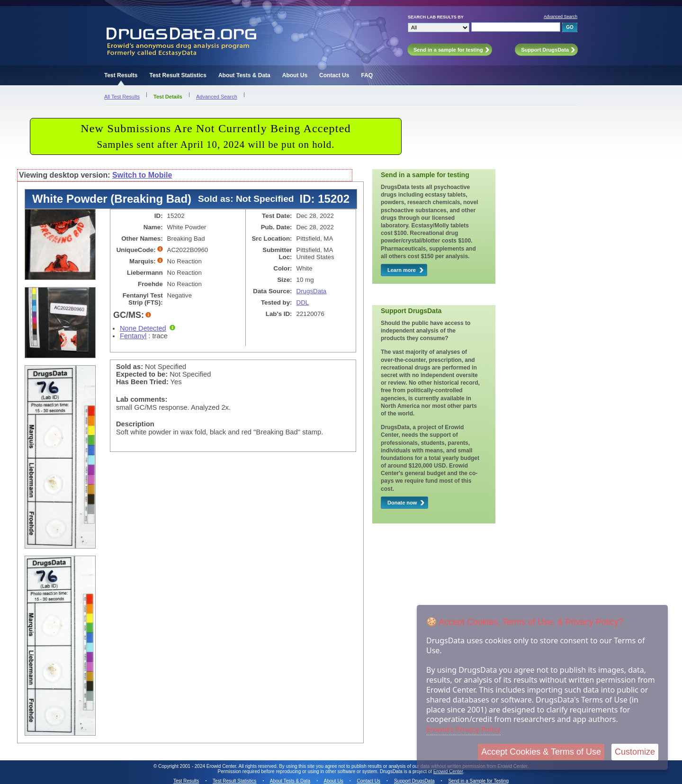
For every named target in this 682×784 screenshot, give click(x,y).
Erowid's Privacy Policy (463, 729)
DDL (303, 302)
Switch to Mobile (142, 175)
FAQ (367, 75)
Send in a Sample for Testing (478, 781)
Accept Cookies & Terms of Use (541, 752)
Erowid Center (448, 771)
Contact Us (334, 75)
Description (135, 424)
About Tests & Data (244, 75)
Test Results (121, 75)
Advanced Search (561, 17)
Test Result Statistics (178, 75)
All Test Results (122, 97)
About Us (295, 75)
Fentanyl (133, 336)
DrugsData (312, 291)
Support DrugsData (414, 781)
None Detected (143, 328)
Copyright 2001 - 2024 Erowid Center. (198, 766)
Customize (635, 752)
